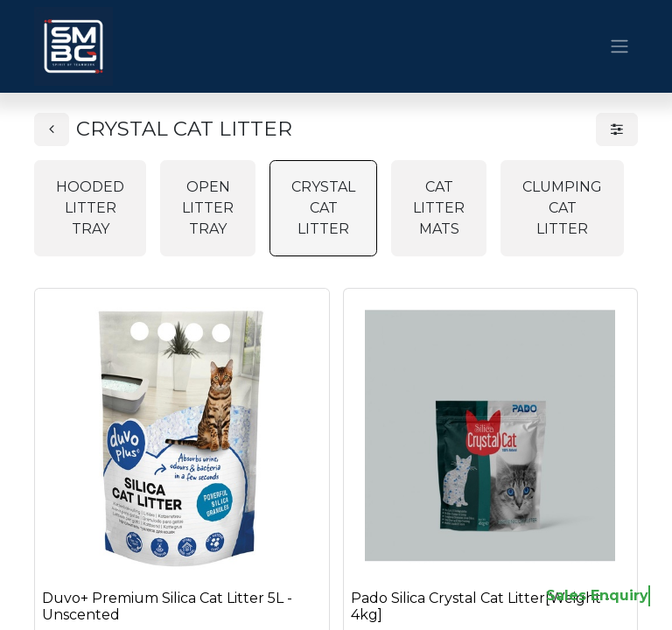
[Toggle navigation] (619, 47)
